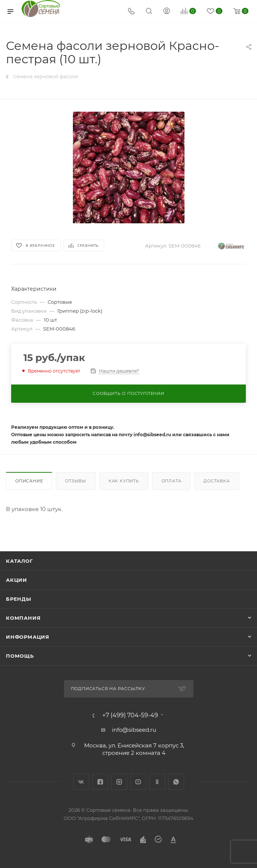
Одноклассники (157, 782)
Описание (29, 481)
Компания (23, 618)
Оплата (171, 481)
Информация (28, 637)
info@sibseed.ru (134, 730)
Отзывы (76, 481)
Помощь (20, 656)
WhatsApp (176, 782)
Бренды (19, 599)
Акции (17, 580)
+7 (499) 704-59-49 (130, 715)
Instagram (119, 782)
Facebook (100, 782)
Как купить (124, 481)
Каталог (20, 561)
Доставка (216, 481)
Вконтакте (81, 782)
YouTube (138, 782)
